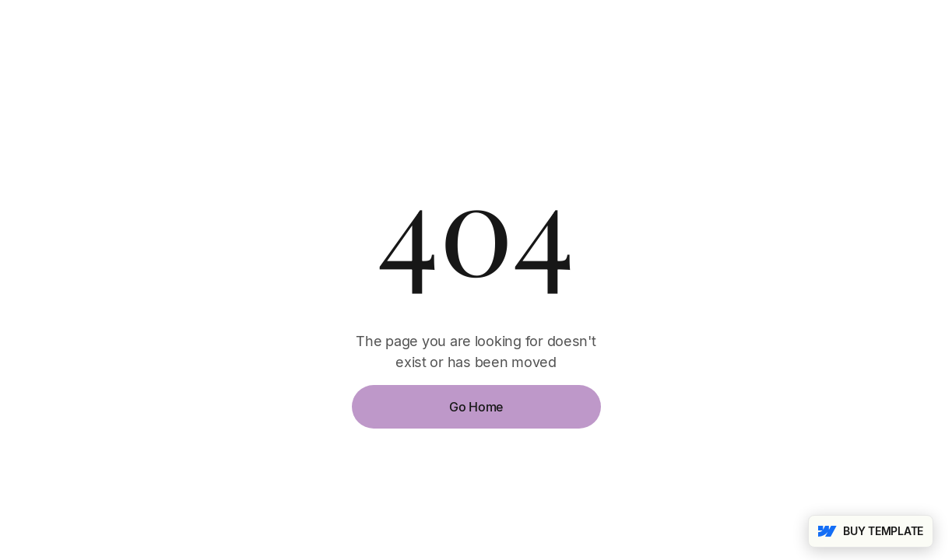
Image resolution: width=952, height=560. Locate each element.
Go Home (476, 407)
